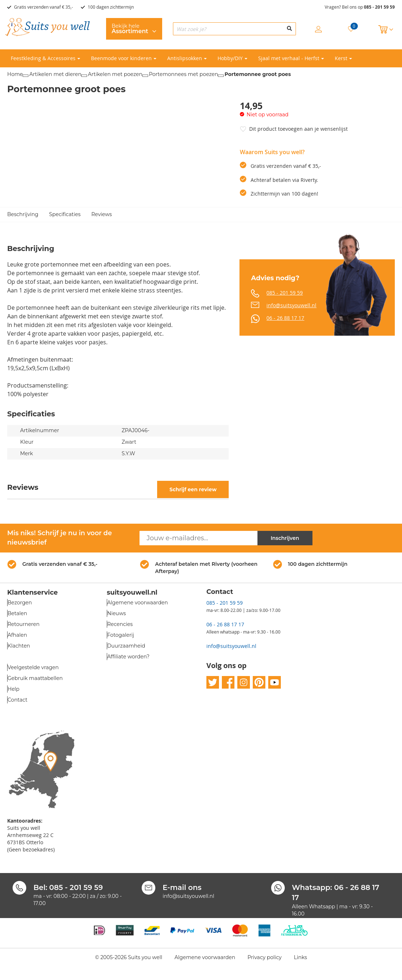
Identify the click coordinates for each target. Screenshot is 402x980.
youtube (275, 682)
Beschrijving (23, 214)
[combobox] (235, 29)
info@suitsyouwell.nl (291, 305)
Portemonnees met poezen (184, 74)
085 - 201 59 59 (379, 7)
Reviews (102, 214)
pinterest (259, 682)
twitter (213, 682)
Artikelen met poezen (115, 74)
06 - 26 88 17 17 (285, 318)
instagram (244, 682)
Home (15, 74)
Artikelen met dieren (55, 74)
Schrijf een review (193, 489)
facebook (228, 682)
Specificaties (65, 214)
